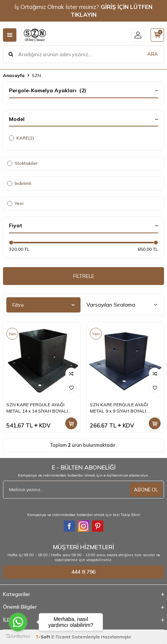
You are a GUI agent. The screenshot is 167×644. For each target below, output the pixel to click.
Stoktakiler (22, 163)
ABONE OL (146, 490)
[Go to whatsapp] (18, 622)
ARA (153, 54)
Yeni (15, 203)
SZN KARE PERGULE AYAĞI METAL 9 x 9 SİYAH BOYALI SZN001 (119, 408)
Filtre (43, 305)
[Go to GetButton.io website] (18, 636)
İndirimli (19, 183)
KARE (21, 138)
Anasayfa (14, 75)
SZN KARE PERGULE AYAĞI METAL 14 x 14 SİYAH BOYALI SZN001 (37, 408)
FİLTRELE (84, 276)
